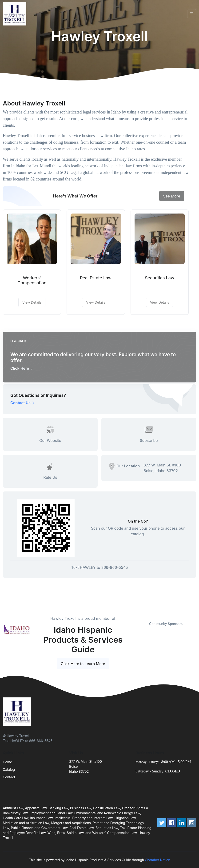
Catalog (9, 769)
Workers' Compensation (32, 280)
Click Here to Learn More (83, 664)
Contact (9, 777)
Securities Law (160, 278)
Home (7, 762)
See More (172, 196)
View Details (32, 302)
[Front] (16, 14)
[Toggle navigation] (192, 14)
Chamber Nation (158, 860)
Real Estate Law (96, 278)
